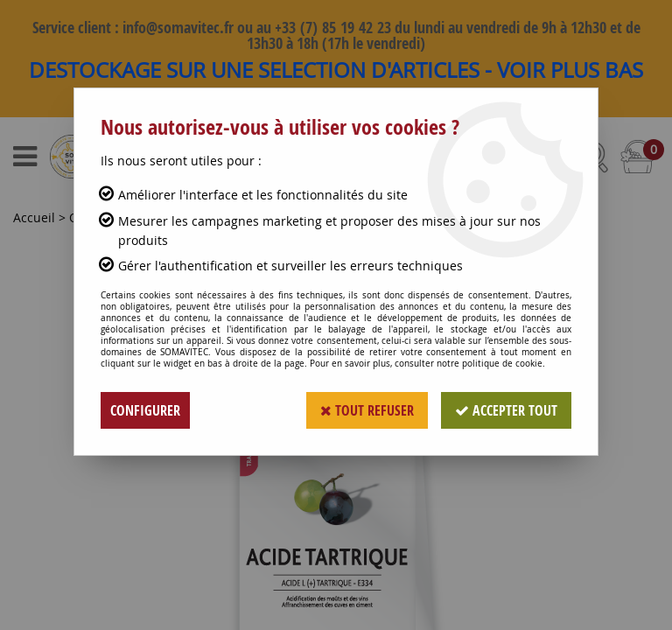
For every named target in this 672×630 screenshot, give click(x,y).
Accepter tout (506, 410)
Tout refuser (367, 410)
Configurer (145, 410)
